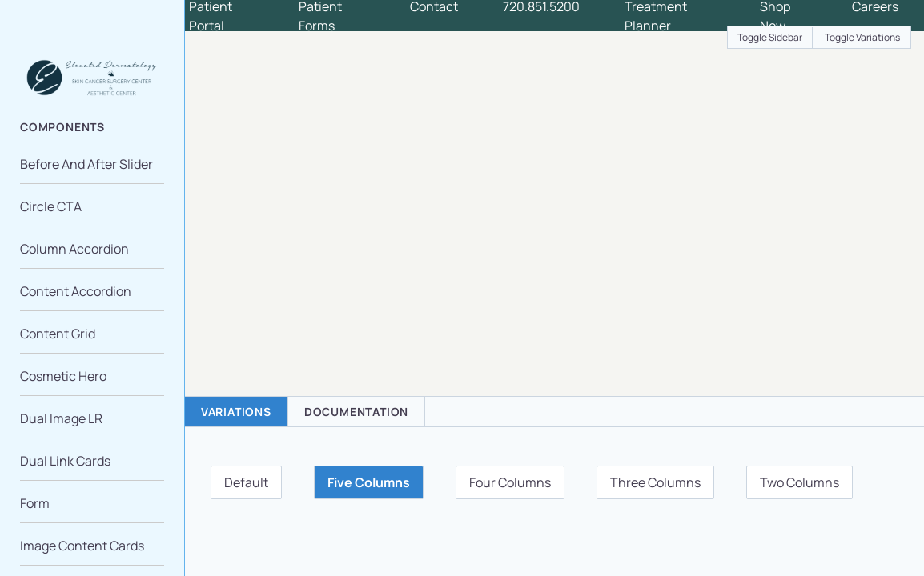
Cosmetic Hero (63, 376)
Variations (236, 412)
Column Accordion (74, 249)
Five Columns (369, 482)
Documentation (356, 412)
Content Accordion (76, 291)
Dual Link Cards (65, 461)
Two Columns (799, 482)
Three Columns (655, 482)
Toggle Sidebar (770, 37)
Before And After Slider (86, 164)
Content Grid (58, 334)
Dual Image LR (61, 418)
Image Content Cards (82, 546)
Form (35, 503)
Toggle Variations (862, 37)
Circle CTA (51, 206)
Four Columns (510, 482)
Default (246, 482)
